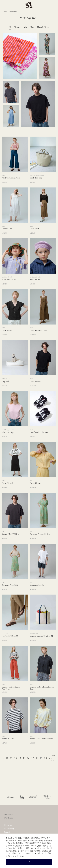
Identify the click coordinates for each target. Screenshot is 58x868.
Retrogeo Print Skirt (10, 585)
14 (20, 758)
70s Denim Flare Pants (11, 178)
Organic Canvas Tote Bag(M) (42, 636)
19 (41, 758)
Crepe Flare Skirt (9, 483)
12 (11, 758)
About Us (8, 825)
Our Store (8, 815)
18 (37, 758)
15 (24, 758)
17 (33, 758)
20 (45, 758)
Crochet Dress (8, 229)
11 (7, 758)
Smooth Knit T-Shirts (10, 534)
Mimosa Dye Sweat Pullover (41, 739)
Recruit (7, 832)
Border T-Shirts (8, 739)
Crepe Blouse (35, 483)
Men (26, 27)
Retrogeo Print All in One (40, 534)
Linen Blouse (7, 331)
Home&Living (43, 27)
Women (17, 27)
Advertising (9, 829)
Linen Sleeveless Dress (39, 331)
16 (28, 758)
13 (15, 758)
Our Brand (9, 818)
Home (5, 12)
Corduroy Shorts (37, 585)
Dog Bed (5, 382)
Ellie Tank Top (8, 433)
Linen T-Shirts (36, 382)
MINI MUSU (35, 280)
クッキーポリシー (20, 856)
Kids (32, 27)
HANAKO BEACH (10, 636)
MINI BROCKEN (9, 280)
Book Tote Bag (36, 178)
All (10, 27)
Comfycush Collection (39, 433)
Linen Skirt (34, 229)
